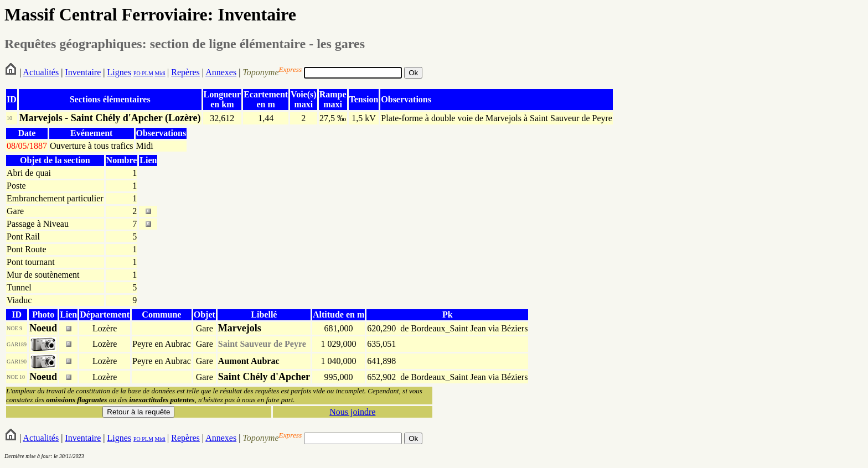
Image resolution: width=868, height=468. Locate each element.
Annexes (221, 72)
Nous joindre (352, 412)
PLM (147, 73)
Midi (160, 73)
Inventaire (83, 72)
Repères (185, 72)
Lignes (119, 72)
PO (137, 73)
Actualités (41, 72)
